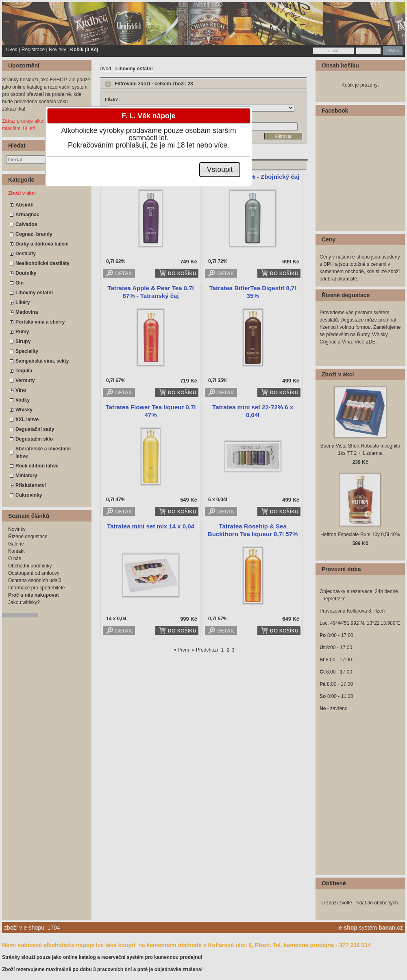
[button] (220, 170)
